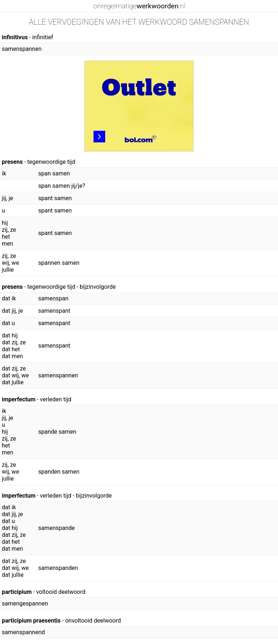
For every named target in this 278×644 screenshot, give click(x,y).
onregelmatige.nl (139, 6)
